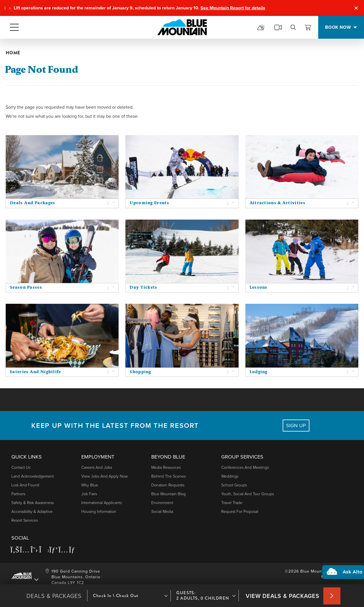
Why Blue (90, 485)
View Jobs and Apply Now (105, 476)
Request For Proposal (240, 511)
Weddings (230, 476)
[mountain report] (261, 27)
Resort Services (25, 520)
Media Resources (166, 467)
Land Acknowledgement (33, 476)
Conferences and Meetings (245, 467)
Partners (18, 494)
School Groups (234, 485)
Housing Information (99, 511)
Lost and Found (25, 485)
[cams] (278, 27)
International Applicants (102, 502)
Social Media (162, 511)
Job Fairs (89, 494)
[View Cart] (308, 27)
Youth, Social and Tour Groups (248, 494)
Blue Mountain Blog (168, 494)
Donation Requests (168, 485)
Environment (162, 502)
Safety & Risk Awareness (33, 502)
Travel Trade (232, 502)
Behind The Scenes (168, 476)
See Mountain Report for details (233, 8)
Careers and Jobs (97, 467)
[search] (293, 27)
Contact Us (21, 467)
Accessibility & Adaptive (32, 511)
